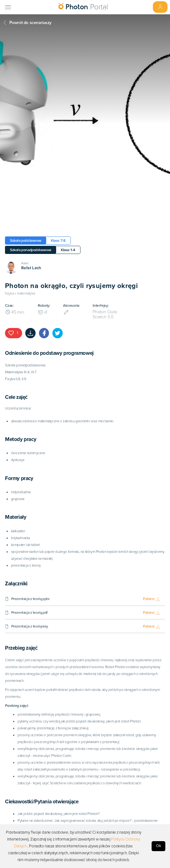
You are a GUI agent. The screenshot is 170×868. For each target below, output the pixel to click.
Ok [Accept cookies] (159, 846)
